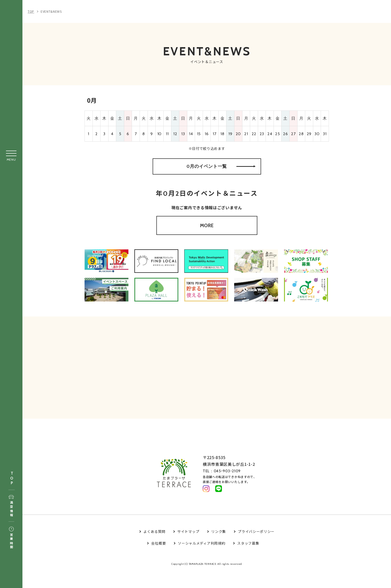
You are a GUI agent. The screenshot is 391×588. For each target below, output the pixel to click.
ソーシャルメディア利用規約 (201, 560)
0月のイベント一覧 (221, 171)
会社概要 (158, 560)
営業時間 (11, 538)
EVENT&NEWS (51, 11)
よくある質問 (154, 548)
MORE (207, 235)
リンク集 (219, 548)
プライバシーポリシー (256, 548)
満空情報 (11, 506)
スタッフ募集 (248, 560)
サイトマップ (188, 548)
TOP (12, 478)
